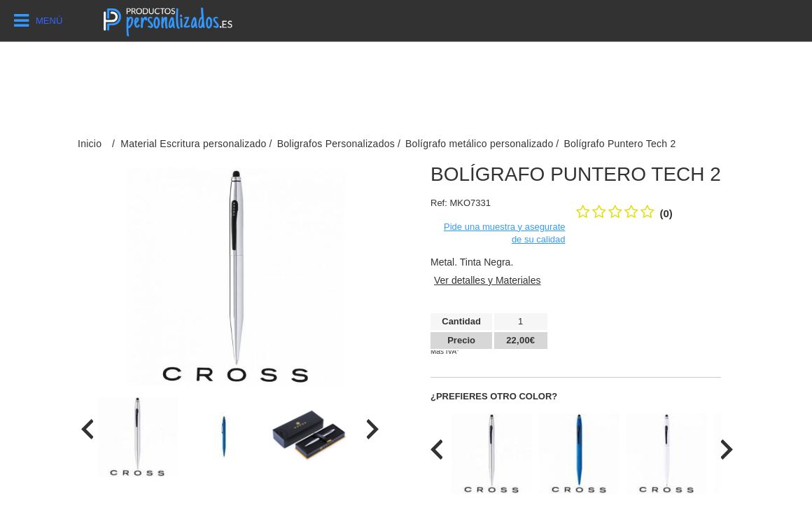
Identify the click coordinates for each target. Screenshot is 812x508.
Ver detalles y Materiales (488, 280)
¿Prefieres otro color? (494, 396)
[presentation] (87, 429)
